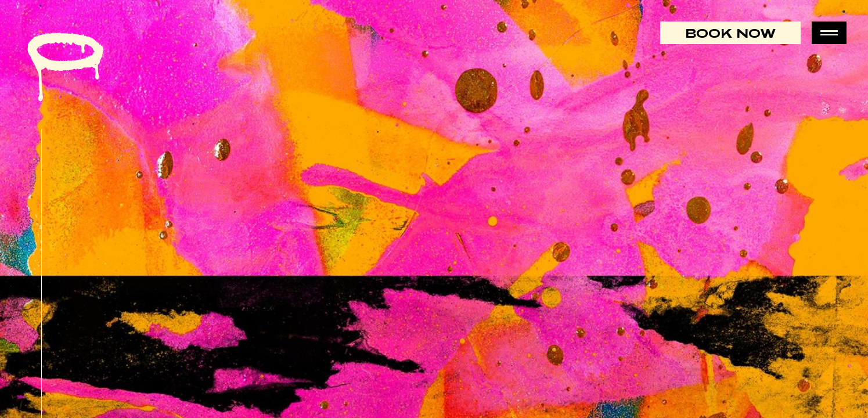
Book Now (730, 33)
